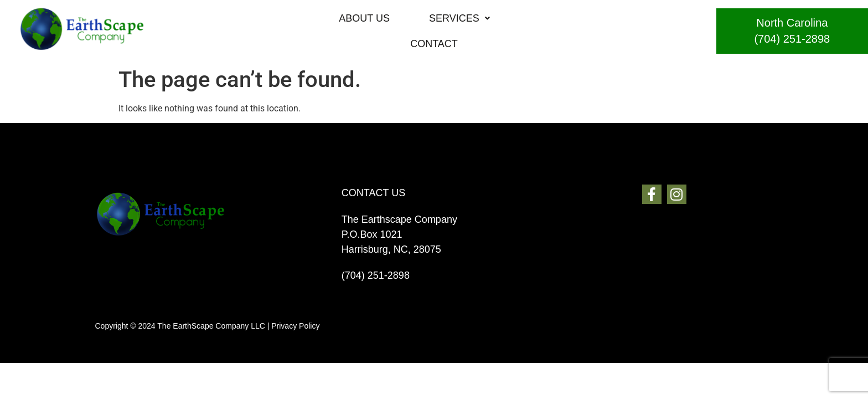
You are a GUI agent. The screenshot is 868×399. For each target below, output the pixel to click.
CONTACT (529, 31)
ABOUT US (340, 31)
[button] (436, 31)
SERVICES (436, 31)
